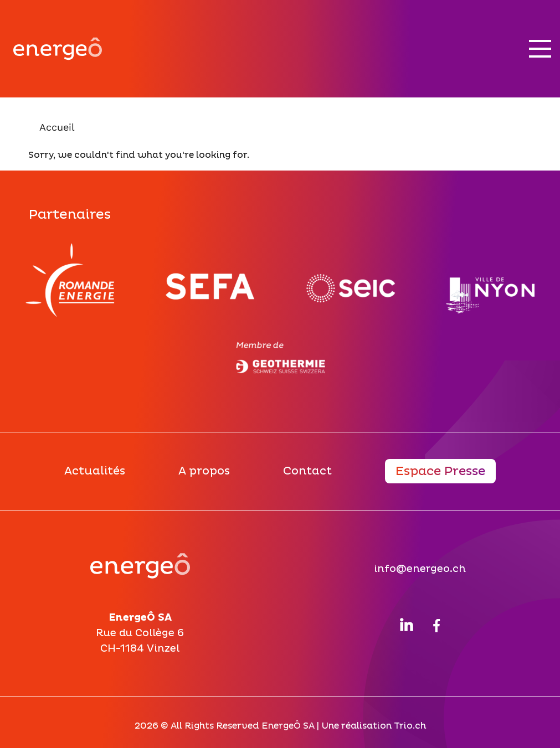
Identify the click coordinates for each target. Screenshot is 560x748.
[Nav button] (540, 49)
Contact (307, 471)
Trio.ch (410, 726)
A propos (204, 471)
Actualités (95, 471)
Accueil (57, 127)
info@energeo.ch (420, 569)
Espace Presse (440, 471)
